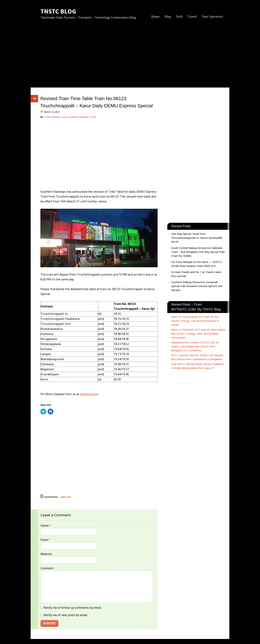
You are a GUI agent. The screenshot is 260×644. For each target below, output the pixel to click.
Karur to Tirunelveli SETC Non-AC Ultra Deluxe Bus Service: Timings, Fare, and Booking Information (198, 334)
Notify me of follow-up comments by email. (73, 608)
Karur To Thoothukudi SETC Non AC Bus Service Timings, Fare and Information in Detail (195, 321)
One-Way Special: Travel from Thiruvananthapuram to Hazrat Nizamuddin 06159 (197, 238)
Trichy (93, 117)
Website (46, 554)
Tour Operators (212, 17)
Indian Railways (52, 117)
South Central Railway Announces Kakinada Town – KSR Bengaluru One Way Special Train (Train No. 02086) (198, 252)
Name (46, 526)
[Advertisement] (130, 57)
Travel (192, 17)
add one (66, 497)
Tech (179, 17)
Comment (47, 568)
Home (155, 17)
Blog (168, 17)
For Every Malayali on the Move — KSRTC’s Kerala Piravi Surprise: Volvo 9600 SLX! (197, 264)
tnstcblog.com (89, 394)
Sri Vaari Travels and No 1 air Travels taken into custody (196, 274)
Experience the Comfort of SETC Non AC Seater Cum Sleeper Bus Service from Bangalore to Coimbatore (195, 346)
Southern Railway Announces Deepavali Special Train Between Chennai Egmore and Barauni (197, 286)
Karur (65, 117)
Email (46, 540)
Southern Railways (79, 117)
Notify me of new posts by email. (66, 615)
